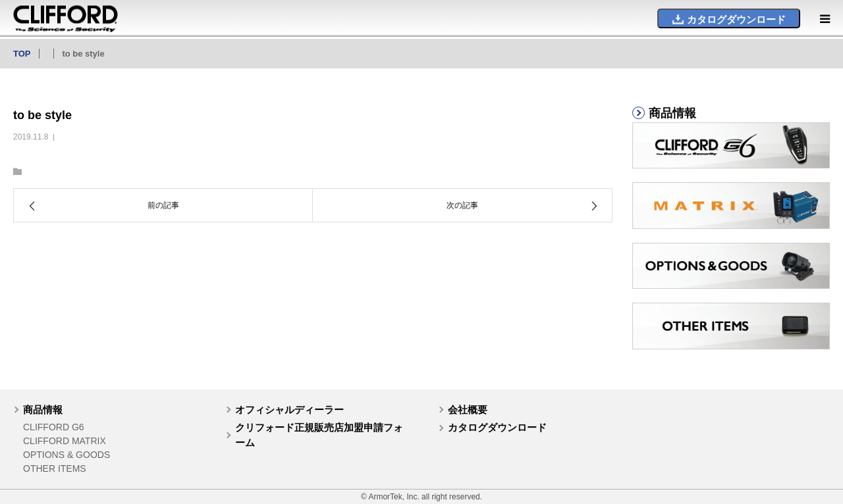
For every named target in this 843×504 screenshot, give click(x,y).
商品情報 (43, 410)
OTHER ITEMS (55, 468)
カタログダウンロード (497, 427)
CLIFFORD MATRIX (65, 441)
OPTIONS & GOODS (67, 455)
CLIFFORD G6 (54, 427)
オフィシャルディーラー (289, 410)
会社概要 (468, 410)
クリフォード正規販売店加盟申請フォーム (319, 435)
